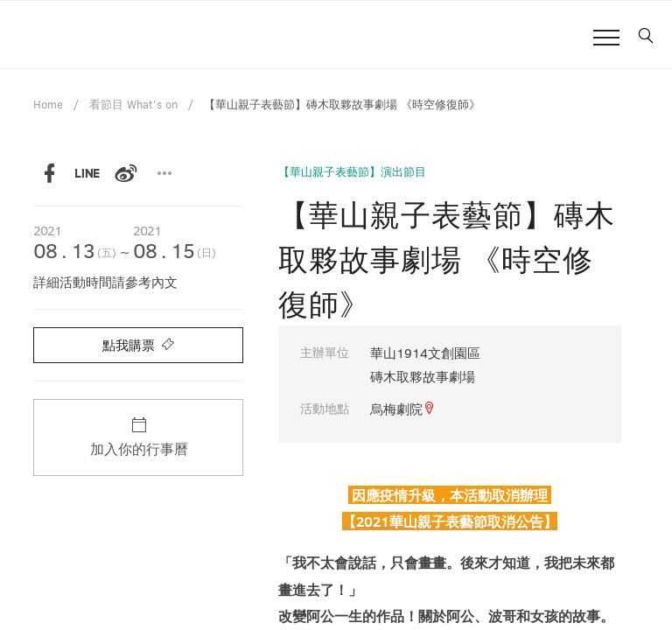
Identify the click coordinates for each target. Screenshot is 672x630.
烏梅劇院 (403, 409)
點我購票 (138, 345)
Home (48, 104)
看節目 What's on (133, 104)
